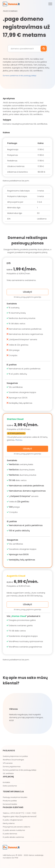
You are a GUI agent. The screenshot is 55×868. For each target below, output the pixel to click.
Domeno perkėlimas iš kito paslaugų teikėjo (20, 76)
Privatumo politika (10, 801)
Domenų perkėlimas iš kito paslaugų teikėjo (20, 770)
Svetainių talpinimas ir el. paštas (15, 756)
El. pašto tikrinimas (10, 834)
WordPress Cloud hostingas (13, 760)
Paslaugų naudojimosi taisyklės (15, 797)
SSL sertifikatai (8, 773)
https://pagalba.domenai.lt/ (26, 816)
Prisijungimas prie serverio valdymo (17, 827)
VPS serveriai (8, 763)
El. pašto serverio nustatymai (14, 830)
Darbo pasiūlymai (10, 786)
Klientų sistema (9, 823)
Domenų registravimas (12, 767)
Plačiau (19, 440)
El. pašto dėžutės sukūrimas (13, 837)
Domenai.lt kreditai (10, 804)
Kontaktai (6, 782)
